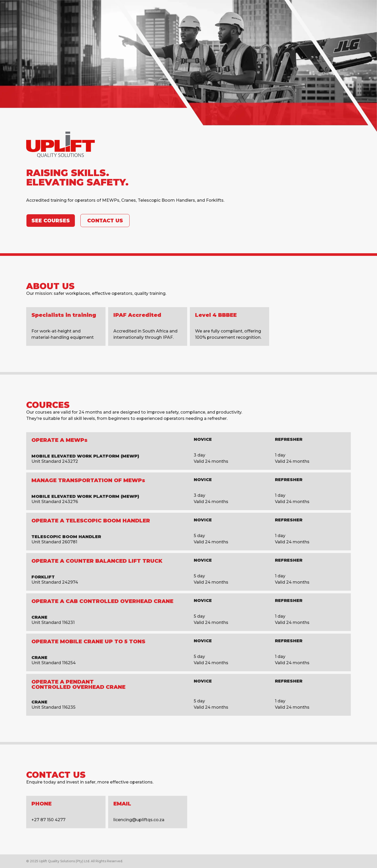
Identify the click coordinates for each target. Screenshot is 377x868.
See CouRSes (51, 221)
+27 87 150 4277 (48, 820)
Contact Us (105, 221)
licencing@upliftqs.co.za (139, 820)
